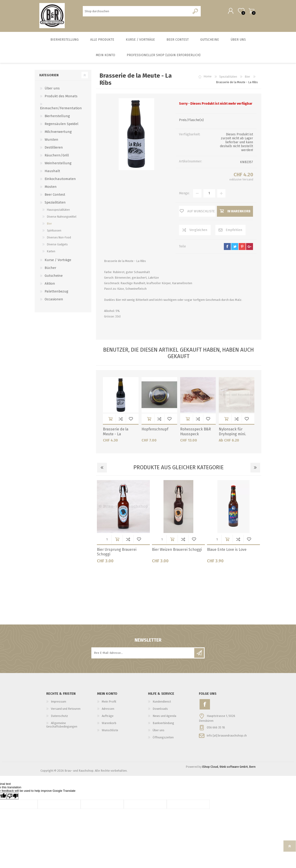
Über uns (52, 89)
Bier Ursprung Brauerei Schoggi (117, 553)
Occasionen (54, 300)
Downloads (160, 710)
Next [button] (255, 469)
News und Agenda (164, 717)
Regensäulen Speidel (62, 125)
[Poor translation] (13, 797)
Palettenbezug (56, 292)
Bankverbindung (163, 724)
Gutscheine (54, 277)
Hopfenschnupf (155, 430)
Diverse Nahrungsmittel (62, 218)
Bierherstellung (57, 117)
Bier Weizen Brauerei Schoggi (177, 550)
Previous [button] (102, 469)
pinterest (242, 247)
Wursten (51, 140)
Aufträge (108, 717)
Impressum (59, 702)
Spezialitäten (55, 203)
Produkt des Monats (61, 97)
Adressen (108, 710)
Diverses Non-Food (59, 238)
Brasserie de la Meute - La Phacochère (116, 435)
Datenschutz (59, 717)
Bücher (50, 269)
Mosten (51, 188)
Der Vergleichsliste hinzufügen (121, 420)
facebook (227, 247)
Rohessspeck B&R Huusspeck (196, 432)
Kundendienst (162, 702)
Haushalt (52, 172)
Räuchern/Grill (57, 156)
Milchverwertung (58, 133)
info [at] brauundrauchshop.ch (227, 736)
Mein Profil (109, 702)
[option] (123, 524)
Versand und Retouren (66, 710)
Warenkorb (250, 11)
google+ (250, 247)
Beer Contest (55, 195)
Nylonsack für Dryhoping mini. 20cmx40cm (232, 435)
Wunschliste (131, 420)
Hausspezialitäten (58, 211)
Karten (51, 252)
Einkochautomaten (60, 180)
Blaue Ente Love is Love (227, 550)
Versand (248, 180)
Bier (49, 225)
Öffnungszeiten (163, 738)
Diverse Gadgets (57, 245)
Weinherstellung (58, 164)
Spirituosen (54, 231)
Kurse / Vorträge (58, 261)
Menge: (184, 194)
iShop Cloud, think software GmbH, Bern (229, 768)
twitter (235, 247)
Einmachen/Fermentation (61, 109)
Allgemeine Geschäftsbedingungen (62, 726)
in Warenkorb (111, 420)
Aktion (50, 284)
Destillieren (54, 148)
